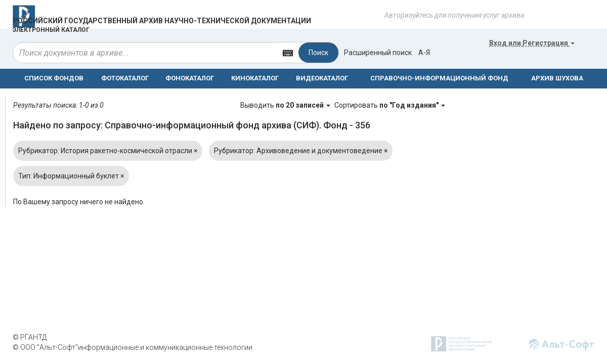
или (532, 43)
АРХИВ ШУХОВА (557, 78)
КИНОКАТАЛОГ (255, 78)
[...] (145, 53)
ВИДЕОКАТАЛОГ (322, 78)
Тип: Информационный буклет (71, 176)
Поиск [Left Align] (318, 53)
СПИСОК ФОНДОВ (54, 78)
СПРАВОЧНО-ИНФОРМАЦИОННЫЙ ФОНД (439, 78)
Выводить (286, 105)
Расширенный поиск (378, 53)
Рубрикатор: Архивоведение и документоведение (301, 151)
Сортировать (390, 105)
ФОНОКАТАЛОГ (190, 78)
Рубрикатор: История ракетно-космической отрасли (108, 151)
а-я (424, 53)
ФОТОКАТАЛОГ (125, 78)
